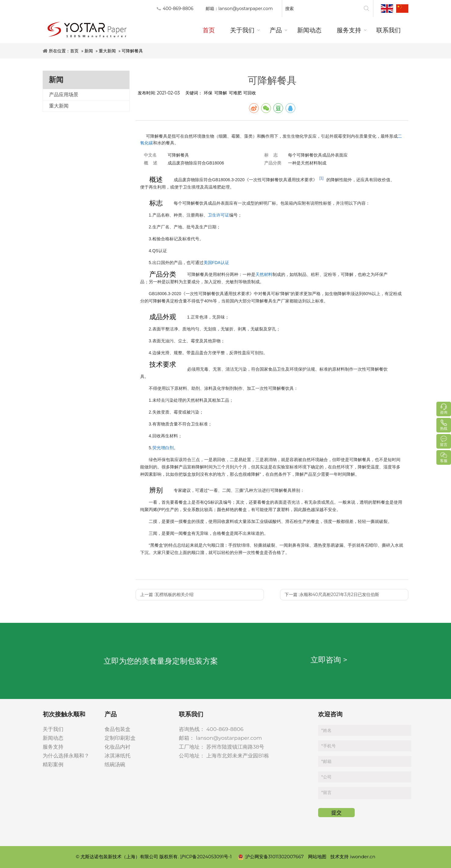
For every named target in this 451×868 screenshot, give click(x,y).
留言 (326, 792)
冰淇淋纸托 (117, 756)
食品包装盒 (117, 729)
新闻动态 (53, 738)
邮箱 (326, 761)
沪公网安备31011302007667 (271, 857)
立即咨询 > (329, 660)
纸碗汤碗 (115, 764)
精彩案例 (53, 764)
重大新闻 (107, 51)
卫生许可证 (218, 215)
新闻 (89, 51)
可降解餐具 (132, 51)
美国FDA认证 (216, 263)
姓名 (326, 730)
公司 (326, 777)
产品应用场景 (64, 95)
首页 (74, 51)
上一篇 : (167, 595)
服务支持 (53, 747)
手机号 (328, 746)
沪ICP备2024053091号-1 (207, 857)
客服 (444, 461)
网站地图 (317, 857)
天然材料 (264, 274)
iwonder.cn (362, 857)
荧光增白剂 (163, 448)
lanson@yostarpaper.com (246, 9)
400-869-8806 (225, 729)
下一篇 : (332, 595)
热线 (444, 428)
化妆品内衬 (117, 747)
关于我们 (53, 729)
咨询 (444, 412)
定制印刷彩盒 (120, 738)
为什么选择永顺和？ (66, 756)
